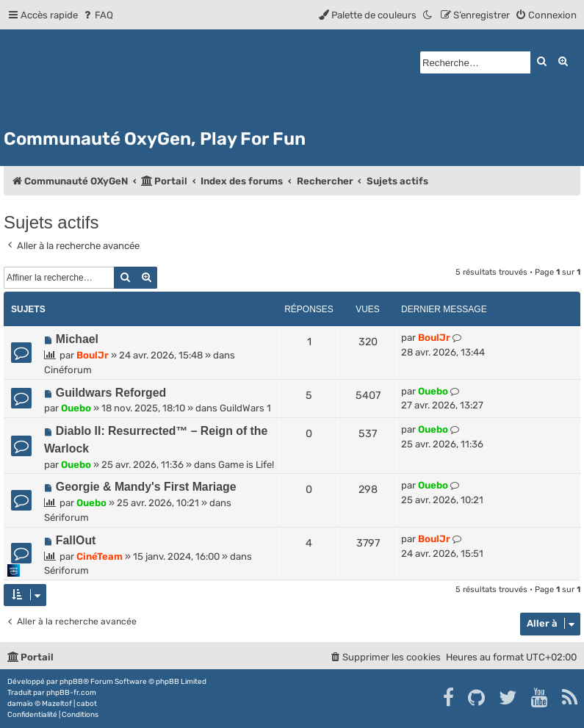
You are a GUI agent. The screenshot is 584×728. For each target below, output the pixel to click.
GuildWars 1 (245, 408)
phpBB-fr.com (71, 693)
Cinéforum (68, 370)
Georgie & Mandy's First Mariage (146, 487)
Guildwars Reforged (111, 393)
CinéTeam (100, 556)
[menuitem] (97, 15)
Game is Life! (246, 465)
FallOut (76, 540)
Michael (77, 339)
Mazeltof (57, 704)
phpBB (71, 682)
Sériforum (66, 518)
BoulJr (93, 355)
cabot (87, 704)
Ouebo (76, 408)
